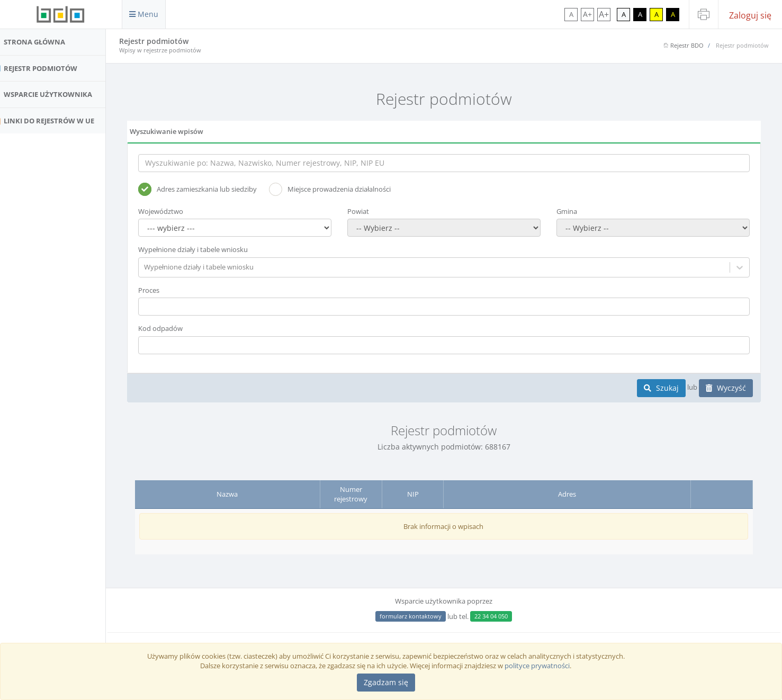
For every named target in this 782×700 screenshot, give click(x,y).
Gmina (572, 211)
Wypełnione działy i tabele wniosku (209, 249)
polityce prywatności (537, 666)
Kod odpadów (177, 328)
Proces (165, 290)
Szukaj (661, 388)
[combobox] (161, 267)
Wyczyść (726, 388)
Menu (144, 14)
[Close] (386, 683)
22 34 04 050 (500, 616)
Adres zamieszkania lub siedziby (214, 189)
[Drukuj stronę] (704, 14)
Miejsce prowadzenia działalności (346, 189)
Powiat (369, 211)
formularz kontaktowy (419, 616)
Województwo (177, 211)
